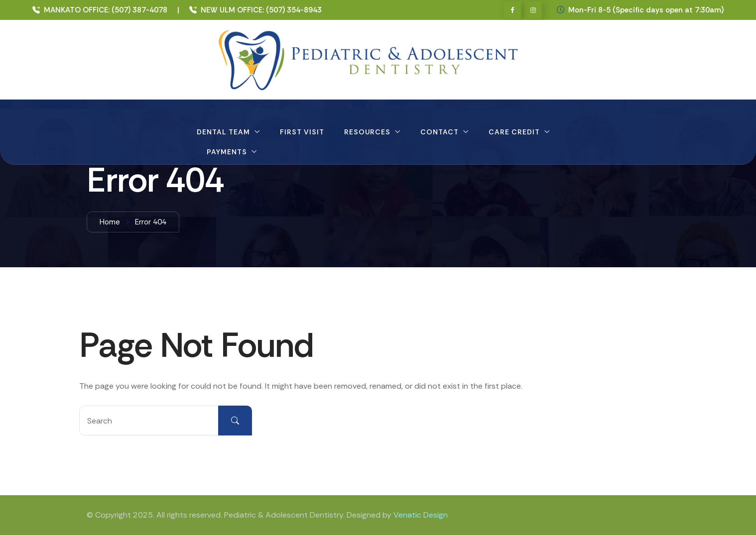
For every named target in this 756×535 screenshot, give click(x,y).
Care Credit (514, 132)
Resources (367, 132)
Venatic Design (421, 515)
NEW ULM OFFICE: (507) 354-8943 (255, 10)
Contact (440, 132)
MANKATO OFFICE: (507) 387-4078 (100, 10)
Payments (227, 152)
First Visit (302, 132)
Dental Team (223, 132)
